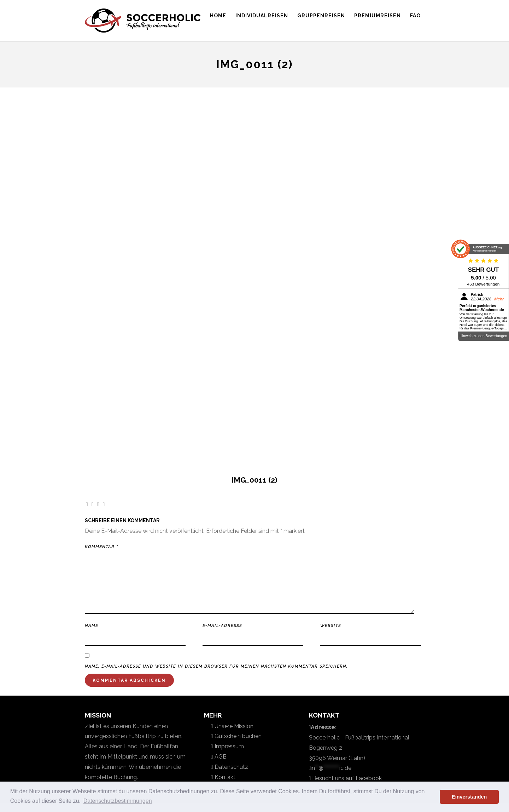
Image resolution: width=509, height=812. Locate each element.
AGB (220, 757)
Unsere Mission (233, 726)
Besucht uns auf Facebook (346, 778)
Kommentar (101, 547)
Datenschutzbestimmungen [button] (118, 801)
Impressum (229, 746)
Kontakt (224, 777)
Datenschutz (231, 767)
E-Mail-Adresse (222, 626)
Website (331, 626)
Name (92, 626)
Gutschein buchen (237, 736)
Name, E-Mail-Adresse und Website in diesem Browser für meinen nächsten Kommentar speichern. (216, 666)
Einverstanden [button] (469, 797)
